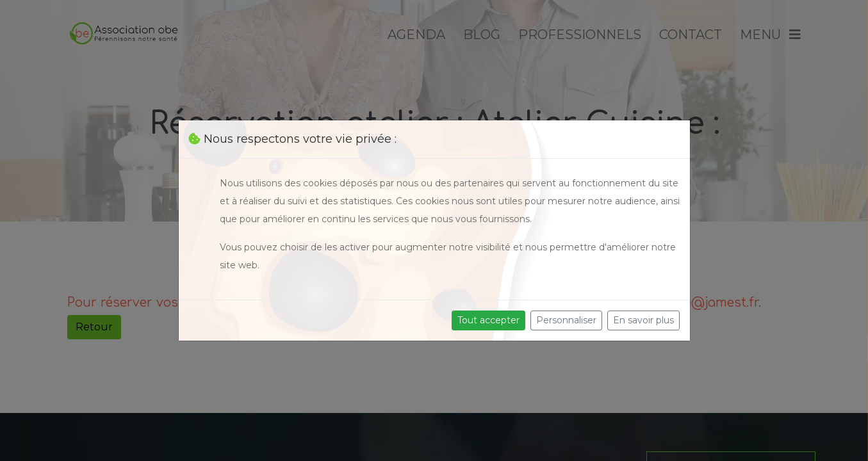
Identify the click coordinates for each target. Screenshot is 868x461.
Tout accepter (488, 320)
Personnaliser (566, 320)
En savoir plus (643, 320)
